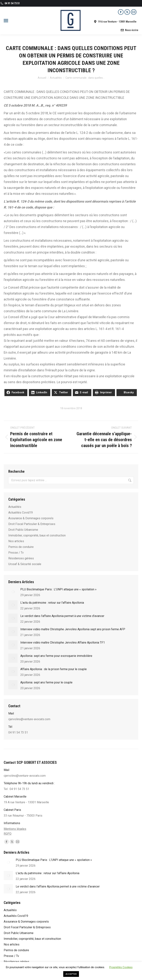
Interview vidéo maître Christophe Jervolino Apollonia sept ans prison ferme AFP (73, 629)
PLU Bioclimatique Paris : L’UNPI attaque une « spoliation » (58, 589)
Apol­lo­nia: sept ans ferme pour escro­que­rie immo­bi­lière (56, 656)
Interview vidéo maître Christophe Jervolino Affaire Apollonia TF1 (63, 643)
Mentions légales (15, 829)
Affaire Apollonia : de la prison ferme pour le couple (54, 669)
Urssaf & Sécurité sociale (25, 564)
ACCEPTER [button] (71, 974)
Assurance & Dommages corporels (31, 518)
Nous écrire (129, 30)
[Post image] (13, 592)
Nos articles (16, 541)
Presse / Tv (16, 553)
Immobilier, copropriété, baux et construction (37, 535)
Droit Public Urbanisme (23, 530)
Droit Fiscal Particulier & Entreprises (32, 524)
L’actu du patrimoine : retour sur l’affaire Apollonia (52, 603)
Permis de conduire (21, 547)
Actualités (15, 507)
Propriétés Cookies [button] (121, 967)
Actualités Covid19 (21, 513)
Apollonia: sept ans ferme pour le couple (46, 682)
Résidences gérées (21, 558)
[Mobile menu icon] (6, 21)
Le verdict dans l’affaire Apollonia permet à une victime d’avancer (62, 616)
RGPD (8, 834)
